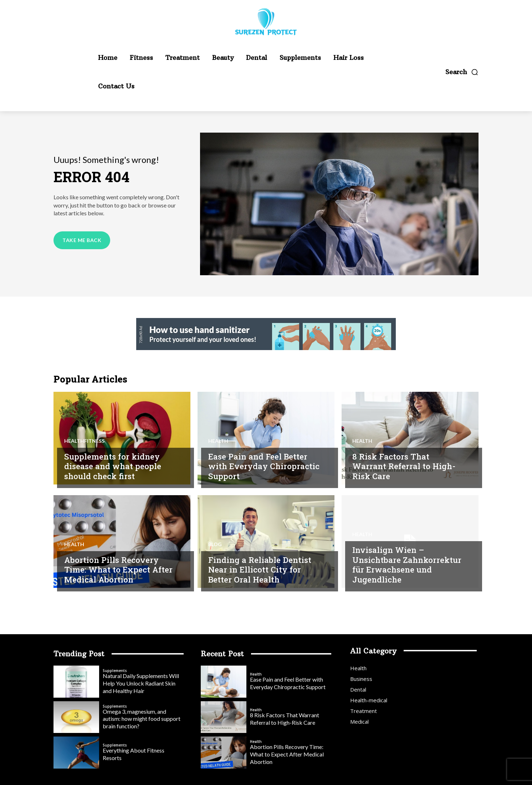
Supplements (115, 671)
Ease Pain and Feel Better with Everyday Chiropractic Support (260, 466)
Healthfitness (84, 441)
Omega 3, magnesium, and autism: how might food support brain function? (142, 719)
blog (215, 544)
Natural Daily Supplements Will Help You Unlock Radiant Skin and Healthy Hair (141, 683)
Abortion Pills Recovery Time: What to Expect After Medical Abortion (120, 569)
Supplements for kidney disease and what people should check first (114, 466)
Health (218, 441)
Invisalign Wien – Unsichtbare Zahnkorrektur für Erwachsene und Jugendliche (389, 559)
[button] (462, 72)
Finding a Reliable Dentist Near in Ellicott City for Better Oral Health (261, 569)
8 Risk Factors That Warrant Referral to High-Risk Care (405, 466)
